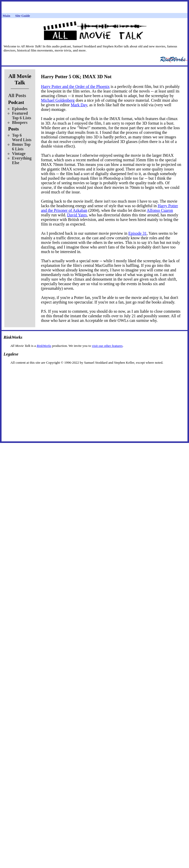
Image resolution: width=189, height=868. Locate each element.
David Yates (77, 215)
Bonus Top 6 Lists (21, 147)
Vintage (19, 154)
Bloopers (20, 122)
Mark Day (79, 105)
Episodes (20, 109)
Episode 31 (138, 233)
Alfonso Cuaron (160, 210)
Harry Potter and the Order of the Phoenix (75, 87)
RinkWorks (44, 346)
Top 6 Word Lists (22, 137)
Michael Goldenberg (58, 100)
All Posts (17, 95)
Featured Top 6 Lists (22, 116)
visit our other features (107, 346)
